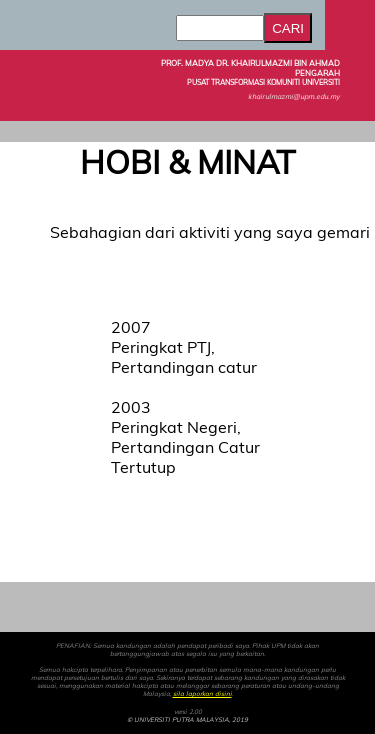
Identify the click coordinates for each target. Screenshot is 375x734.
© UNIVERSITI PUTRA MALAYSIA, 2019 (187, 720)
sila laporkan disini (202, 694)
